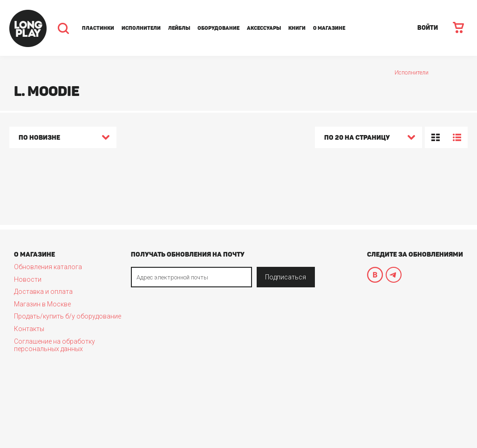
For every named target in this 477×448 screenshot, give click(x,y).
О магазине (329, 28)
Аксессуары (264, 28)
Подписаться (286, 277)
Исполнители (141, 28)
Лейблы (179, 28)
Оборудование (218, 28)
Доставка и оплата (43, 292)
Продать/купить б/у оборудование (68, 316)
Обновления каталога (48, 267)
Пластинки (98, 28)
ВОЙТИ (428, 28)
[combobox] (63, 139)
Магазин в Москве (42, 304)
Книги (297, 28)
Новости (28, 279)
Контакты (29, 329)
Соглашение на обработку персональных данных (55, 345)
